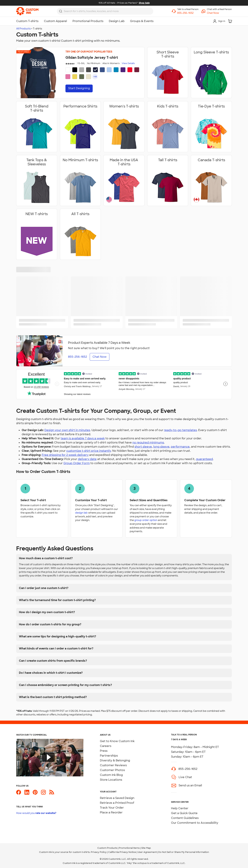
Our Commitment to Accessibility (195, 823)
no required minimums (148, 443)
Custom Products (107, 848)
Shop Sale (144, 3)
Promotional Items (129, 848)
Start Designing (79, 88)
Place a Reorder (111, 812)
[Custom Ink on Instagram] (43, 794)
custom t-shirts (81, 852)
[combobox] (105, 11)
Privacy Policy (99, 852)
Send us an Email (190, 785)
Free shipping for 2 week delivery (65, 455)
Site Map (146, 848)
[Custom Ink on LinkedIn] (27, 794)
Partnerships (109, 756)
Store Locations (111, 780)
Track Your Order (112, 808)
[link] (27, 11)
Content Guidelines (185, 818)
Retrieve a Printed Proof (117, 803)
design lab (81, 513)
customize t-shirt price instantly (89, 451)
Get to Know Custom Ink (117, 741)
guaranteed (204, 459)
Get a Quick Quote (184, 813)
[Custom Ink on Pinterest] (35, 794)
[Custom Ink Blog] (52, 794)
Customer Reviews (113, 765)
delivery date (87, 459)
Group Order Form (77, 463)
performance (180, 447)
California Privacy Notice (122, 852)
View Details (128, 63)
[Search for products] (107, 11)
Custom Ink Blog (111, 775)
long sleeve (161, 447)
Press (104, 751)
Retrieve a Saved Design (117, 798)
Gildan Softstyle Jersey (92, 58)
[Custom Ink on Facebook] (19, 794)
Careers (106, 746)
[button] (219, 13)
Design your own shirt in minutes (67, 430)
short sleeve (143, 447)
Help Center (180, 808)
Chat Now (100, 357)
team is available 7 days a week (83, 438)
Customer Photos (112, 770)
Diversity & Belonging (115, 760)
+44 (95, 77)
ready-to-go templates (180, 430)
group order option (146, 520)
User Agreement (147, 852)
